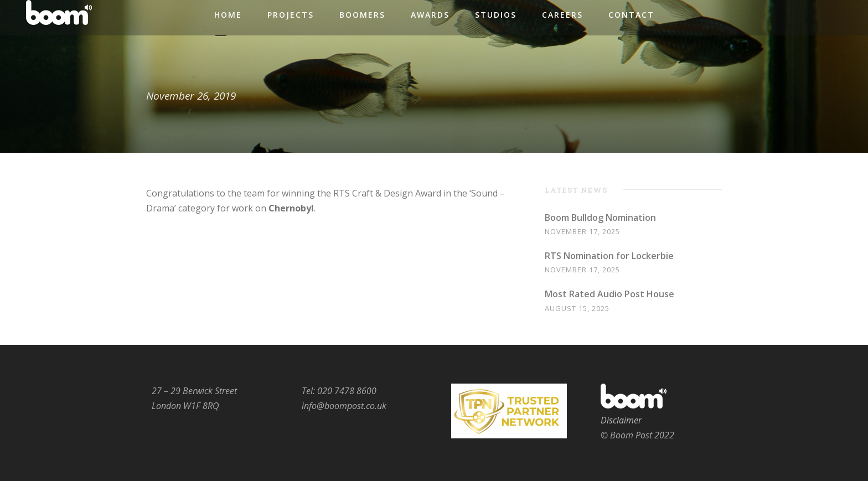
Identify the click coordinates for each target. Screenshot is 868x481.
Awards (430, 15)
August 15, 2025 (577, 308)
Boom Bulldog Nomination (600, 218)
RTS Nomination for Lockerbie (609, 256)
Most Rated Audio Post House (609, 294)
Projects (291, 15)
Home (228, 15)
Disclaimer (621, 420)
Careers (562, 15)
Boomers (362, 15)
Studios (496, 15)
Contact (631, 15)
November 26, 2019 (191, 96)
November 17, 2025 (582, 231)
